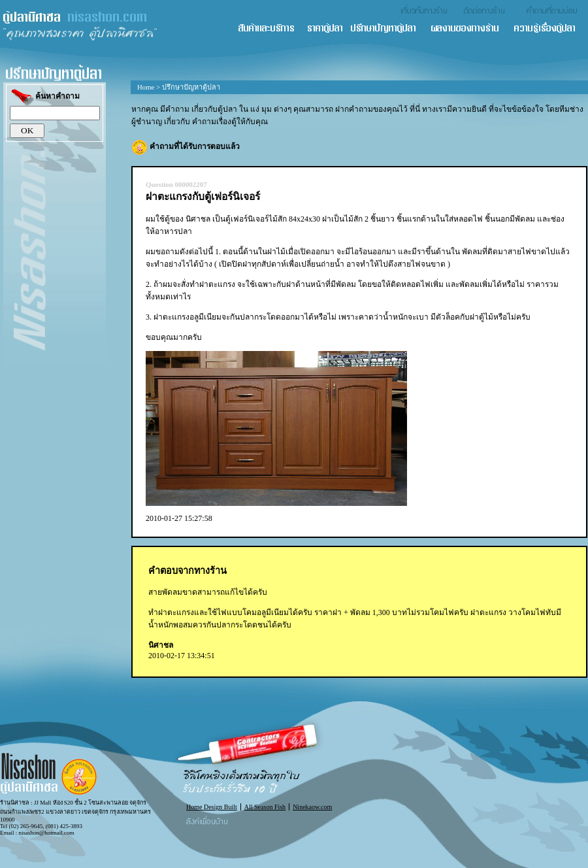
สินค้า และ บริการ (272, 29)
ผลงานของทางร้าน (471, 29)
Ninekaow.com (312, 807)
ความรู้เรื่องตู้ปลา (550, 29)
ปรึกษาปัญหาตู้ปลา (390, 29)
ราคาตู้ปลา (329, 29)
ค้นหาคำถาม (45, 97)
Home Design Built (212, 807)
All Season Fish (265, 807)
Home (146, 87)
